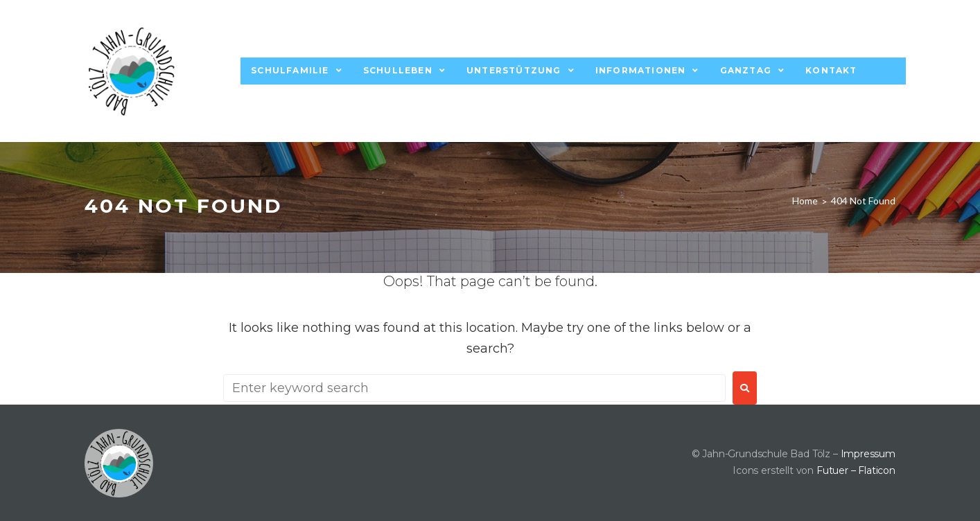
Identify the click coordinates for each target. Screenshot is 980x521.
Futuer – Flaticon (856, 470)
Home (805, 201)
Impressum (868, 454)
